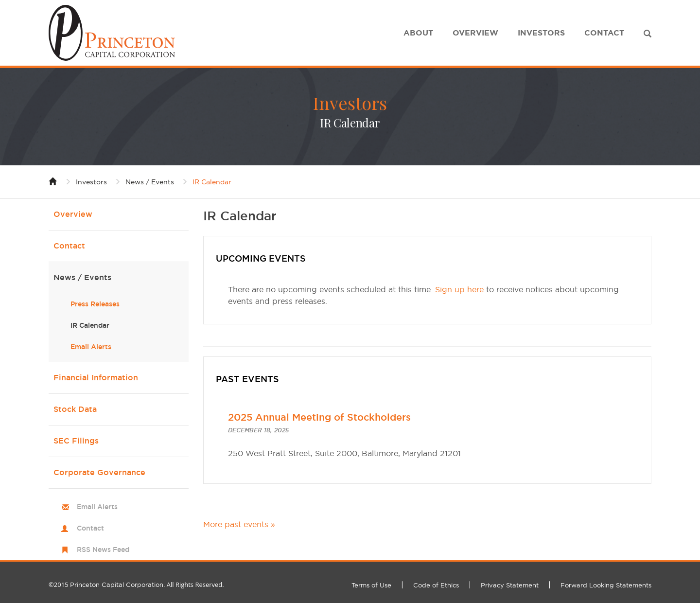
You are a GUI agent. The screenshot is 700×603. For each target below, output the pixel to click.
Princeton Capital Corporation (117, 585)
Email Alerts (91, 347)
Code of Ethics (436, 585)
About (418, 33)
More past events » (239, 524)
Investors (541, 33)
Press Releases (95, 304)
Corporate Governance (99, 472)
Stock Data (75, 409)
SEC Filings (76, 441)
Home (53, 181)
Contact (604, 33)
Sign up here (459, 289)
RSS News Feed (103, 550)
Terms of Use (371, 585)
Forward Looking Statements (606, 585)
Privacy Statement (510, 585)
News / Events (150, 182)
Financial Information (96, 378)
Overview (475, 33)
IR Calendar (212, 182)
